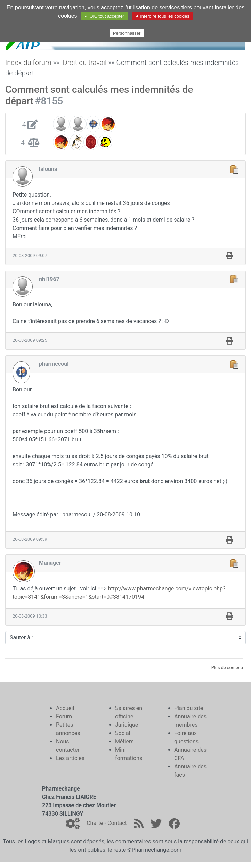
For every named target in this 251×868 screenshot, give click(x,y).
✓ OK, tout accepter (104, 16)
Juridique (127, 725)
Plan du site (189, 708)
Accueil (65, 708)
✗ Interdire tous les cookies (162, 16)
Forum (64, 716)
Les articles (70, 758)
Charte (95, 823)
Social (123, 733)
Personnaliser (127, 33)
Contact (117, 823)
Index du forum (28, 63)
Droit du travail (84, 63)
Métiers (124, 741)
